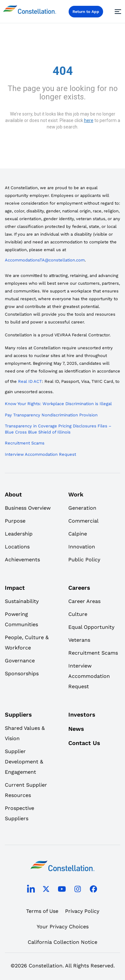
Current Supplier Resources (26, 790)
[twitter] (46, 890)
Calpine (78, 534)
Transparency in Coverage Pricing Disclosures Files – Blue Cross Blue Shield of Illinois (58, 429)
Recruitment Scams (25, 443)
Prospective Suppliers (19, 813)
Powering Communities (21, 619)
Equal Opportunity (91, 627)
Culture (78, 614)
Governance (20, 661)
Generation (82, 508)
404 (63, 71)
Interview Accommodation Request (40, 454)
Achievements (22, 560)
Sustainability (22, 601)
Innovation (82, 547)
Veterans (79, 640)
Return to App (86, 12)
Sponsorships (22, 674)
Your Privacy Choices (63, 927)
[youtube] (62, 890)
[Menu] (117, 12)
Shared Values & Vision (25, 733)
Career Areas (84, 601)
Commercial (83, 521)
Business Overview (28, 508)
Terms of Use (42, 911)
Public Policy (84, 560)
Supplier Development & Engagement (24, 762)
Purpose (15, 521)
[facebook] (93, 890)
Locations (17, 547)
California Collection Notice (63, 942)
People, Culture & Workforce (27, 643)
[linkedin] (31, 890)
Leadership (19, 534)
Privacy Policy (82, 911)
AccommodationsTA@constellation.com (45, 260)
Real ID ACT (30, 381)
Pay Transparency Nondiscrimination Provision (51, 415)
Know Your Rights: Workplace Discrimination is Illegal (58, 404)
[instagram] (78, 890)
